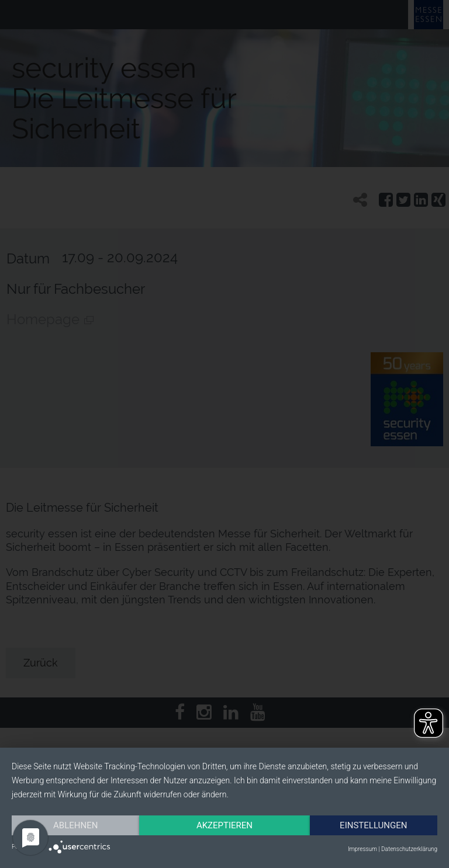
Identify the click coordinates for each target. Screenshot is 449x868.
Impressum (362, 849)
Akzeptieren (224, 825)
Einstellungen (373, 825)
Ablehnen (75, 825)
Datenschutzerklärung (409, 849)
